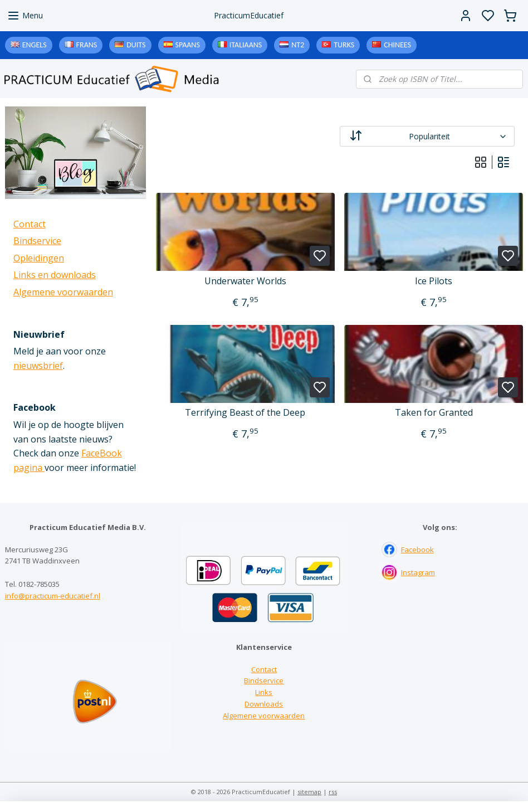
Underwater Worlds (245, 281)
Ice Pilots (434, 281)
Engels (35, 45)
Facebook (417, 550)
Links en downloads (55, 275)
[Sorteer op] (427, 136)
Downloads (264, 704)
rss (333, 792)
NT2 (298, 45)
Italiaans (246, 45)
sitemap (309, 792)
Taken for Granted (434, 413)
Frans (87, 45)
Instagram (418, 572)
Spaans (188, 45)
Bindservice (37, 241)
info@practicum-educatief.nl (53, 596)
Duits (136, 45)
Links (264, 692)
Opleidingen (39, 258)
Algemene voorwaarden (63, 292)
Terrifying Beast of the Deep (245, 413)
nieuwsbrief (38, 366)
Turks (344, 45)
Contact (30, 224)
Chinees (397, 45)
